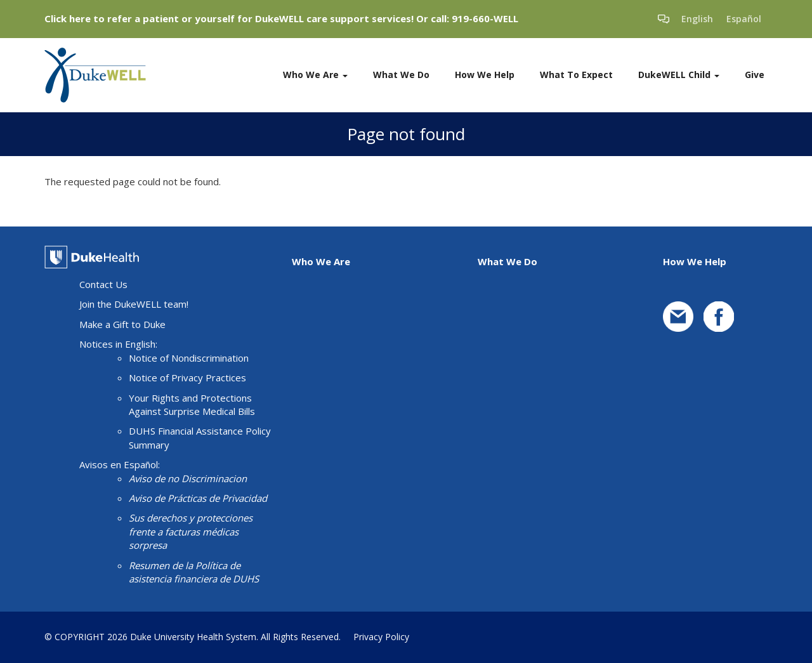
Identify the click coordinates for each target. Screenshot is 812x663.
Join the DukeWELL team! (134, 304)
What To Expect (576, 75)
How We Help (485, 75)
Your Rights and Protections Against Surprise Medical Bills (192, 404)
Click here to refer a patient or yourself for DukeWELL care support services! (229, 18)
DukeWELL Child (679, 75)
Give (755, 75)
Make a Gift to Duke (122, 324)
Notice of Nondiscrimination (189, 358)
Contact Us (103, 284)
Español (744, 19)
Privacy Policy (381, 637)
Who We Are (315, 75)
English (697, 19)
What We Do (401, 75)
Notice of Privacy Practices (187, 377)
